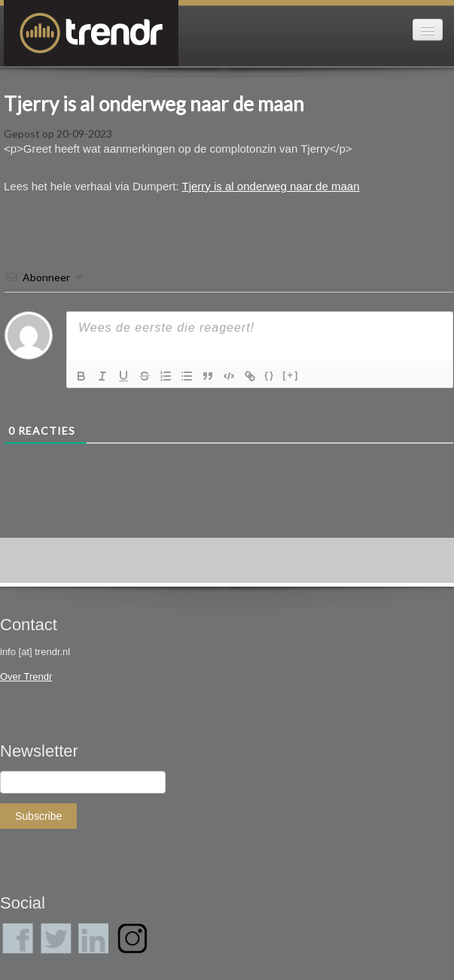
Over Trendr (26, 677)
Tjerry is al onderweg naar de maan (154, 104)
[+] (291, 375)
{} (270, 375)
